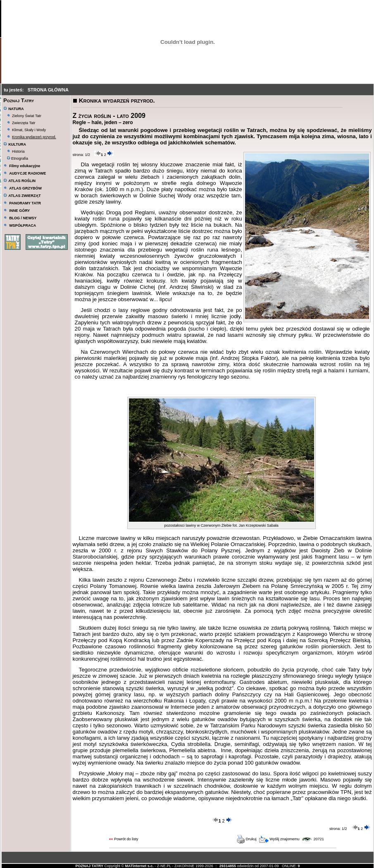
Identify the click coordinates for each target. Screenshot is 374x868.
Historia (18, 151)
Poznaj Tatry (19, 100)
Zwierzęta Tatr (24, 123)
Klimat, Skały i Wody (29, 130)
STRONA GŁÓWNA (48, 90)
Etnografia (18, 158)
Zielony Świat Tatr (27, 116)
